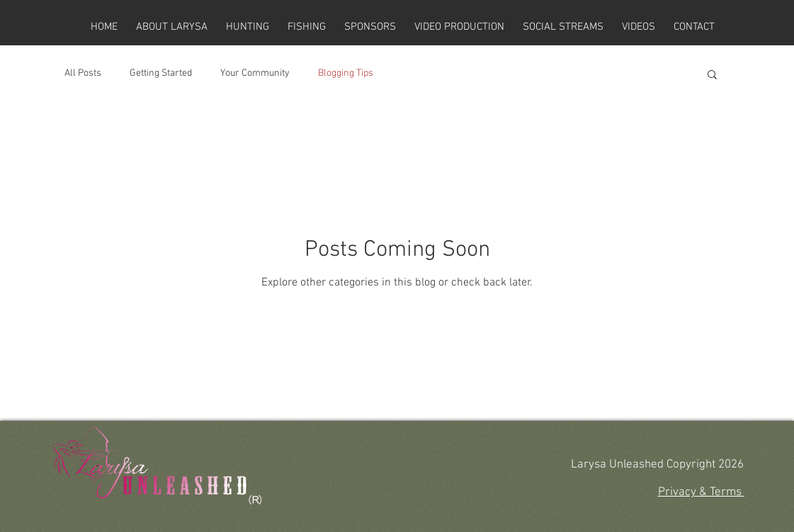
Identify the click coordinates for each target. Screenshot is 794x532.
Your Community (255, 73)
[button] (712, 75)
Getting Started (161, 73)
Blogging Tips (346, 73)
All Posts (83, 73)
